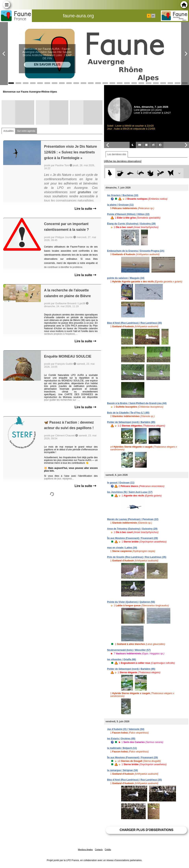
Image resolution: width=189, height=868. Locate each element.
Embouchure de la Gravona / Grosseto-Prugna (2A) (136, 251)
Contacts (99, 850)
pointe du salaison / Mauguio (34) (126, 278)
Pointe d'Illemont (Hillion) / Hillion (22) (128, 214)
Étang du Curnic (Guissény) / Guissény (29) (131, 224)
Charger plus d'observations (146, 830)
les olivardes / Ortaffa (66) (122, 659)
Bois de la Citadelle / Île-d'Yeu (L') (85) (128, 413)
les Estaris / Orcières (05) (121, 739)
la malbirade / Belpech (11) (122, 748)
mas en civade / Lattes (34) (122, 548)
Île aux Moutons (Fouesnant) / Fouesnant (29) (133, 538)
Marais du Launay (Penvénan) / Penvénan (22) (133, 519)
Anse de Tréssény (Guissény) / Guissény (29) (132, 529)
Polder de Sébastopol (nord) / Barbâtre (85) (131, 422)
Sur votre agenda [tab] (26, 131)
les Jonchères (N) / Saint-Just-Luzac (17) (130, 492)
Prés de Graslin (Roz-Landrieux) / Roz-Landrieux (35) (137, 557)
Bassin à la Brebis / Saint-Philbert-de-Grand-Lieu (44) (137, 403)
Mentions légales (85, 850)
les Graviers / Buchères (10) (123, 195)
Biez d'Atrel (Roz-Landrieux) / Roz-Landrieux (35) (135, 323)
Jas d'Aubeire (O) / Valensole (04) (126, 729)
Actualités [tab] (8, 131)
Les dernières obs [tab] (117, 154)
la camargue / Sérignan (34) (123, 770)
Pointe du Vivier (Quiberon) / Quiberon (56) (131, 602)
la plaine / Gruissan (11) (120, 205)
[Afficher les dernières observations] (123, 161)
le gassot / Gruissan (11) (121, 483)
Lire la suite (85, 209)
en (153, 16)
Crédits (108, 850)
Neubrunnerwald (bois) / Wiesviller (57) (129, 650)
